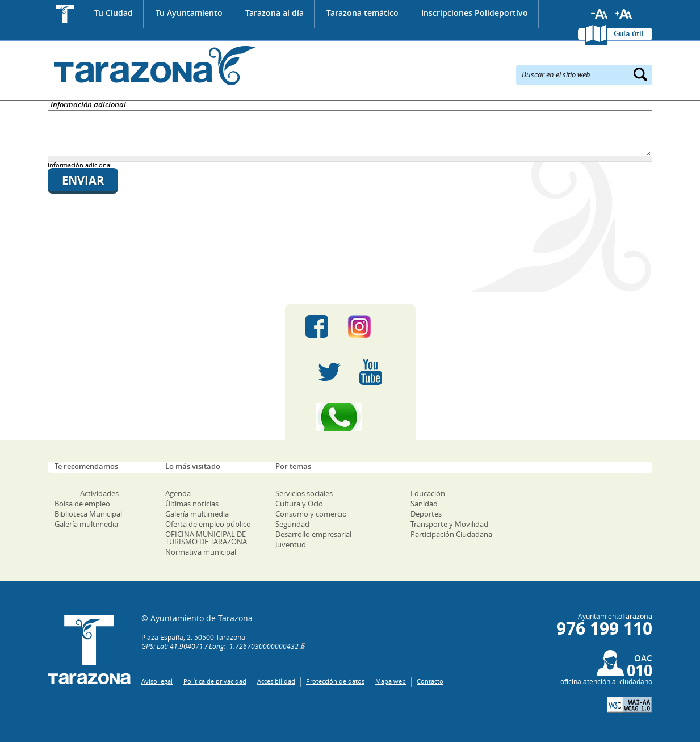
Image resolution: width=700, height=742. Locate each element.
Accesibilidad (276, 681)
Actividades (99, 493)
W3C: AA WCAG (630, 705)
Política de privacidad (215, 681)
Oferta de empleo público (208, 524)
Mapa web (391, 681)
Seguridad (292, 524)
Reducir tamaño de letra (600, 14)
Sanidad (424, 504)
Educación (428, 493)
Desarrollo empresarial (313, 534)
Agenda (178, 493)
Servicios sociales (304, 493)
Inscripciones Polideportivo (475, 13)
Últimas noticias (192, 504)
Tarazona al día (274, 13)
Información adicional (88, 105)
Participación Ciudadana (451, 534)
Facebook (317, 326)
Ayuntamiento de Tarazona (151, 66)
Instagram (371, 326)
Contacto (430, 681)
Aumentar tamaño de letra (624, 14)
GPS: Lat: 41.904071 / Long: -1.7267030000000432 (220, 646)
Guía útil (629, 33)
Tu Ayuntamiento (189, 13)
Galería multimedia (86, 524)
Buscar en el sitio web (556, 74)
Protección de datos (335, 681)
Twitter (329, 372)
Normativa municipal (201, 552)
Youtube (371, 372)
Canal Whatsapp (350, 417)
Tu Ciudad (114, 13)
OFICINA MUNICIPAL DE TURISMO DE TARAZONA (206, 538)
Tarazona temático (362, 13)
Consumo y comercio (311, 514)
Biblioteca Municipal (88, 514)
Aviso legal (157, 681)
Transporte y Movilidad (449, 524)
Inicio (65, 14)
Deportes (426, 514)
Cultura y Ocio (299, 504)
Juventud (291, 544)
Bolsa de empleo (82, 504)
